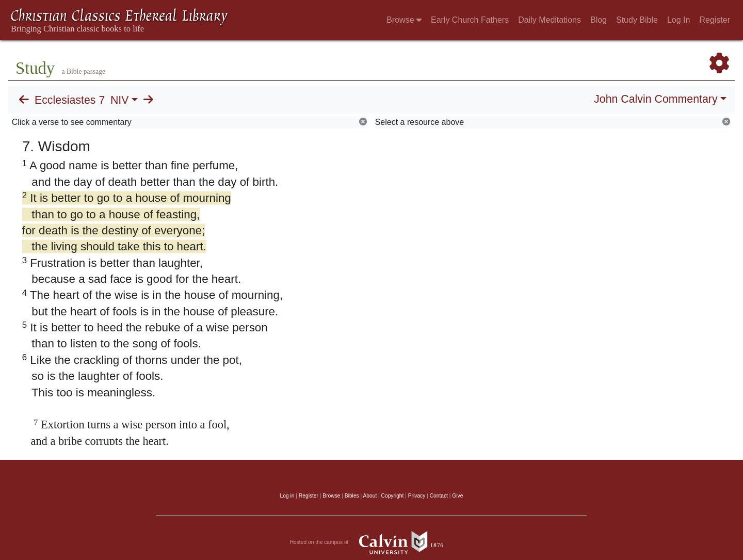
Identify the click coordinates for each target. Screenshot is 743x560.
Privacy (417, 496)
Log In (679, 20)
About (370, 496)
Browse (404, 20)
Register (715, 20)
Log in (287, 496)
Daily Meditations (550, 20)
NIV (120, 100)
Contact (439, 496)
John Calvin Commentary (656, 99)
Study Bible (637, 20)
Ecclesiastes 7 (70, 100)
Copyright (393, 496)
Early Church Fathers (470, 20)
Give (457, 496)
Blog (599, 20)
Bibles (352, 496)
